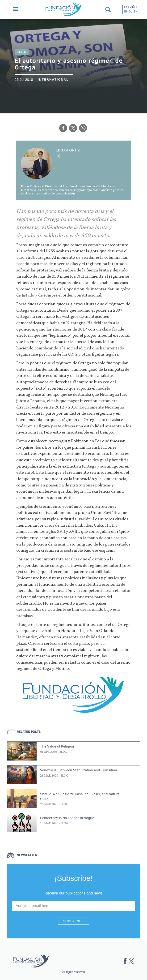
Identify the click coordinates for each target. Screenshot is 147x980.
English (131, 11)
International (53, 80)
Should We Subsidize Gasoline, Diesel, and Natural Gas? (80, 796)
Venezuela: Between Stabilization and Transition (79, 770)
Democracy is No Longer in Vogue (67, 818)
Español (131, 7)
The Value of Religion (57, 746)
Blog (22, 52)
